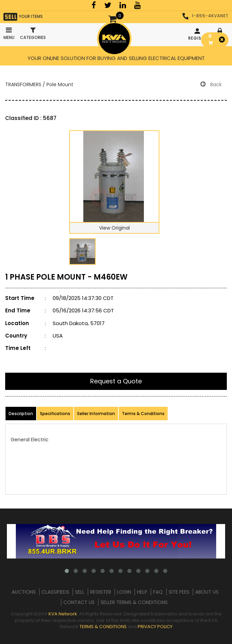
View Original (114, 228)
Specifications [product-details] (55, 414)
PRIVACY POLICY (155, 627)
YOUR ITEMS (23, 17)
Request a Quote (116, 381)
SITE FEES (179, 592)
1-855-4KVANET (205, 16)
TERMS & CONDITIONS (103, 627)
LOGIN (124, 592)
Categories (33, 33)
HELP (142, 592)
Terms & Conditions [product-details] (143, 414)
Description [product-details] (21, 414)
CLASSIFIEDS (55, 592)
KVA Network (63, 614)
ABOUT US (207, 592)
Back (211, 84)
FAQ (158, 592)
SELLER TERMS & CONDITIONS (134, 602)
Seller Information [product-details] (96, 414)
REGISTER (198, 35)
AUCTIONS (24, 592)
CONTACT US (79, 602)
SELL (80, 592)
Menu (9, 32)
